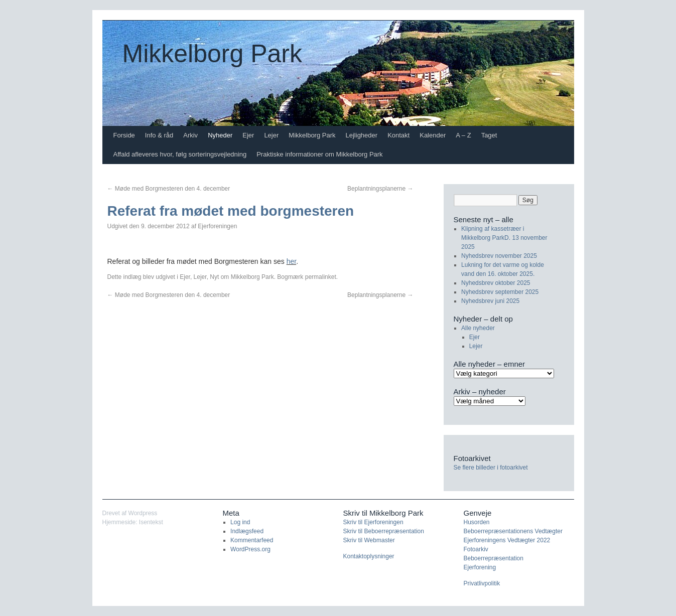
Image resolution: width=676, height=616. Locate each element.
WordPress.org (250, 549)
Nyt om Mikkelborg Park (242, 277)
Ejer (248, 135)
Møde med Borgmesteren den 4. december (169, 189)
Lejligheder (362, 135)
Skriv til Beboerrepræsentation (384, 531)
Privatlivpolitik (482, 583)
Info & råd (159, 135)
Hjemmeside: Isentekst (133, 522)
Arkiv (190, 135)
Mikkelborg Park (212, 54)
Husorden (477, 522)
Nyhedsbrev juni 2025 (490, 301)
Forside (124, 135)
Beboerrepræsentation (494, 558)
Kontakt (398, 135)
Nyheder (220, 135)
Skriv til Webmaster (369, 540)
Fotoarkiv (476, 549)
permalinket (321, 277)
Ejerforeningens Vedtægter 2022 (507, 540)
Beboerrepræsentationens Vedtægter (513, 531)
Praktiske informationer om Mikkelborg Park (319, 154)
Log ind (240, 522)
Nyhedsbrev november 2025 (499, 256)
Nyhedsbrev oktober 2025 (496, 283)
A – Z (463, 135)
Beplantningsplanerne (380, 189)
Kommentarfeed (252, 540)
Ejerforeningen (217, 226)
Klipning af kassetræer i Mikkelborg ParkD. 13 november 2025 (504, 238)
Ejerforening (480, 567)
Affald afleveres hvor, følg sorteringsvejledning (180, 154)
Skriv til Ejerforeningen (373, 522)
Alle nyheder (478, 328)
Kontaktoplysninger (369, 556)
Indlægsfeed (247, 531)
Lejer (271, 135)
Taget (489, 135)
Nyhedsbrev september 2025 (500, 292)
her (291, 261)
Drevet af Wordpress (130, 513)
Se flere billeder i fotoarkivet (491, 468)
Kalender (433, 135)
